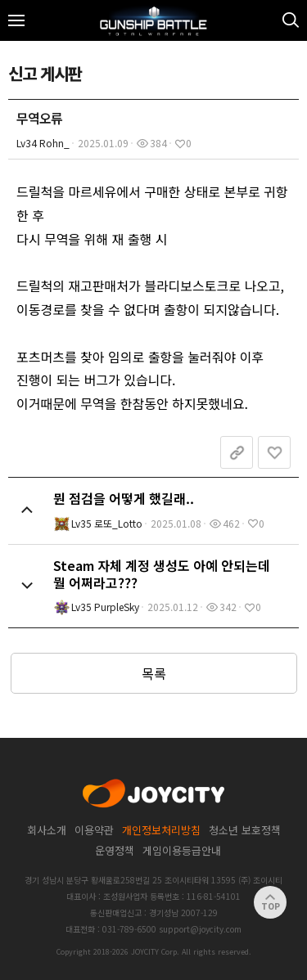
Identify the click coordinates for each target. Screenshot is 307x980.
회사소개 (47, 830)
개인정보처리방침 (161, 830)
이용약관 (94, 830)
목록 (154, 673)
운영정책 (115, 850)
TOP (271, 903)
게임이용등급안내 (182, 850)
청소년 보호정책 (245, 830)
